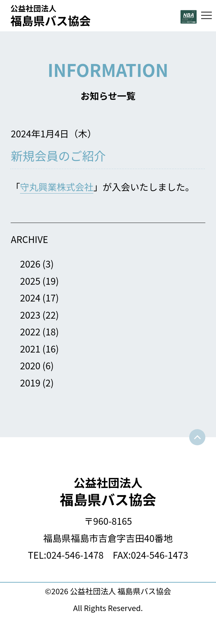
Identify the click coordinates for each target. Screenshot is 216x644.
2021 (30, 348)
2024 (30, 297)
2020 (30, 365)
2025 (30, 281)
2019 (30, 382)
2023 (30, 315)
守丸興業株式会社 (57, 187)
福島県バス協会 (108, 492)
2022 (30, 331)
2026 (30, 264)
